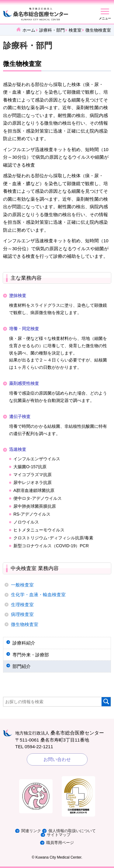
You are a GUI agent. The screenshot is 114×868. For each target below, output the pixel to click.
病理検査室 (22, 614)
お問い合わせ (57, 759)
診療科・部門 (52, 30)
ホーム (29, 30)
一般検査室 (22, 585)
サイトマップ (59, 835)
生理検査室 (22, 605)
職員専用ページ (60, 843)
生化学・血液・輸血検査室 (38, 595)
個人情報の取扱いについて (72, 831)
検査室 (75, 30)
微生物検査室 (25, 624)
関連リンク (31, 831)
